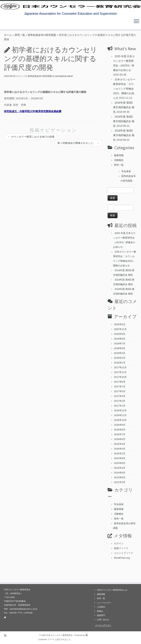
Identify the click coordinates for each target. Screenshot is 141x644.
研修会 (100, 611)
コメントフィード (124, 569)
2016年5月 (120, 460)
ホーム (8, 51)
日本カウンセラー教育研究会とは (112, 590)
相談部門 (101, 615)
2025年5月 (120, 341)
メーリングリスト (103, 625)
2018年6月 (120, 364)
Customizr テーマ (46, 639)
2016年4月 (120, 465)
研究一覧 (20, 51)
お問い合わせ (103, 620)
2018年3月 (120, 374)
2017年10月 (120, 393)
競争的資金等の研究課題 (42, 51)
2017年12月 (120, 384)
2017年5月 (120, 408)
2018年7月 (120, 360)
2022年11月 (120, 345)
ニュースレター (104, 603)
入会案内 (101, 607)
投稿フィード (121, 564)
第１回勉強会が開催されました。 (78, 159)
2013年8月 (120, 494)
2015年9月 (120, 474)
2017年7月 (120, 403)
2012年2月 (120, 498)
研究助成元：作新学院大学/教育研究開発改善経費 (33, 127)
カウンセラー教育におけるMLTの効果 (31, 153)
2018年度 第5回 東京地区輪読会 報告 (124, 123)
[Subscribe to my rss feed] (6, 635)
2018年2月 (120, 379)
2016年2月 (120, 470)
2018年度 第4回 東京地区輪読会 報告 (124, 137)
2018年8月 (120, 355)
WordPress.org (122, 574)
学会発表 (126, 188)
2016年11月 (120, 431)
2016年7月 (120, 451)
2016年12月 (120, 427)
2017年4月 (120, 412)
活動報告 (119, 176)
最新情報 (119, 172)
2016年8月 (120, 446)
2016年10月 (120, 436)
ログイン (119, 560)
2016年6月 (120, 455)
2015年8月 (120, 479)
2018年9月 (120, 350)
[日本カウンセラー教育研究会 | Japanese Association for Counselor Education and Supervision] (70, 13)
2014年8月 (120, 489)
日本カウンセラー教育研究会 (60, 635)
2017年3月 (120, 417)
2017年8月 (120, 398)
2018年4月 (120, 369)
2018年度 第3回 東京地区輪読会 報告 (124, 151)
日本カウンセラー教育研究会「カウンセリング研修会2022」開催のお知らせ (124, 105)
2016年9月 (120, 441)
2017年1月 (120, 422)
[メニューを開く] (136, 35)
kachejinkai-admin (64, 92)
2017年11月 (120, 388)
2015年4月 (120, 484)
